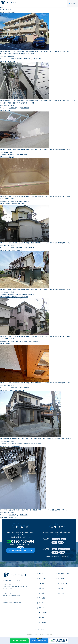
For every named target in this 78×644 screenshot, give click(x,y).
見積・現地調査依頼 (39, 640)
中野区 (62, 552)
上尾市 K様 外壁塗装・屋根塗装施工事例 (13, 390)
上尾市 (63, 539)
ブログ (41, 603)
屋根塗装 (18, 248)
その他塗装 (12, 59)
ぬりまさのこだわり (45, 578)
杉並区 (67, 549)
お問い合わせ (43, 622)
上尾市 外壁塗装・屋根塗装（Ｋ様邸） (12, 250)
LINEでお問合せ (19, 641)
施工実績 (61, 588)
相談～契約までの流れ (64, 573)
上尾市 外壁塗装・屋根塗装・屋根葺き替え (13, 204)
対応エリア (61, 593)
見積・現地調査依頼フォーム (21, 550)
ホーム (41, 573)
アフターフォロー (63, 583)
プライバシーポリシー (40, 630)
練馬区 (61, 549)
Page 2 (6, 517)
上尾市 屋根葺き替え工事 (8, 61)
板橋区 (54, 549)
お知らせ (41, 608)
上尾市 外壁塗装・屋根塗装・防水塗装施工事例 (14, 297)
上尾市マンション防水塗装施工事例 (10, 446)
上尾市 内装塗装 (5, 344)
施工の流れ (61, 578)
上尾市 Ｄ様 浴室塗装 (7, 157)
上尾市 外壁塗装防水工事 (8, 12)
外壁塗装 (20, 59)
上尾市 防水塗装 (5, 110)
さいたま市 (56, 539)
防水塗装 (26, 59)
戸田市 (61, 542)
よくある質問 (43, 613)
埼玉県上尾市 (37, 59)
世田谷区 (55, 552)
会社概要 (41, 618)
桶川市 (54, 542)
